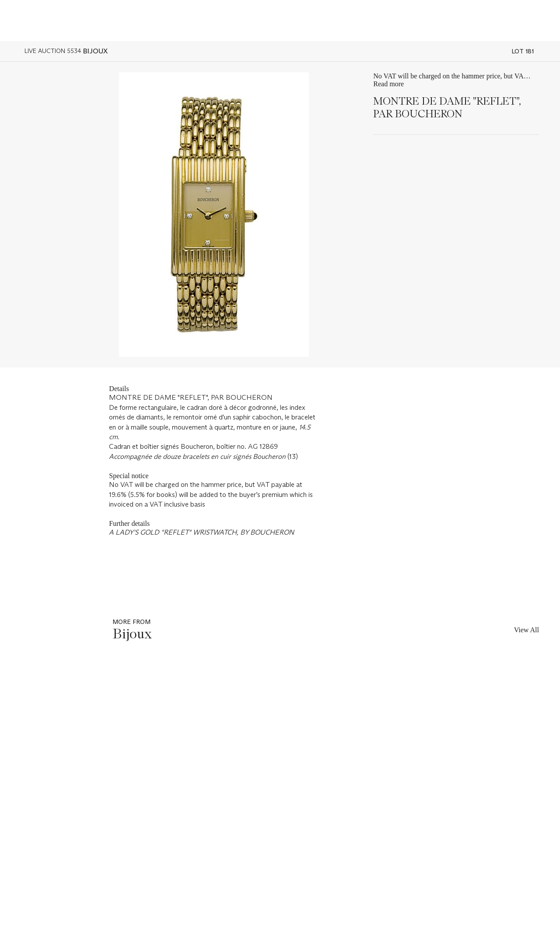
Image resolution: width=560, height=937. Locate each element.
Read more (388, 84)
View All (527, 630)
